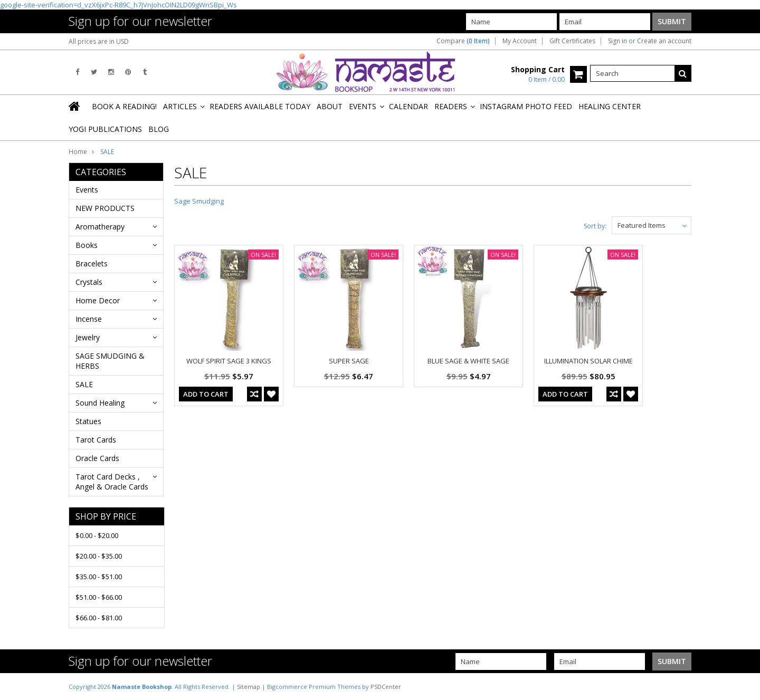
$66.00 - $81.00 (99, 618)
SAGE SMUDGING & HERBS (110, 361)
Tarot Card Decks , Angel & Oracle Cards (112, 482)
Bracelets (92, 263)
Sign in (617, 41)
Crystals (89, 282)
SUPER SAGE (349, 361)
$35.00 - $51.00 (99, 577)
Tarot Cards (96, 440)
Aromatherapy (100, 227)
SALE (84, 384)
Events (87, 190)
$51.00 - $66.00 (99, 597)
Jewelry (88, 337)
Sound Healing (100, 403)
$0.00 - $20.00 (97, 535)
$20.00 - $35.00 (99, 556)
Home (78, 152)
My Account (520, 41)
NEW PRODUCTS (105, 208)
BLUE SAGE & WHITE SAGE (468, 361)
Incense (89, 319)
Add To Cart (206, 394)
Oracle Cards (97, 458)
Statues (88, 421)
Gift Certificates (572, 41)
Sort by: (595, 226)
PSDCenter (386, 687)
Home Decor (98, 300)
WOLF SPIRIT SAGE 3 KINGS (229, 361)
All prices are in (99, 41)
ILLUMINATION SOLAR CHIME (588, 361)
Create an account (664, 41)
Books (87, 245)
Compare (463, 41)
